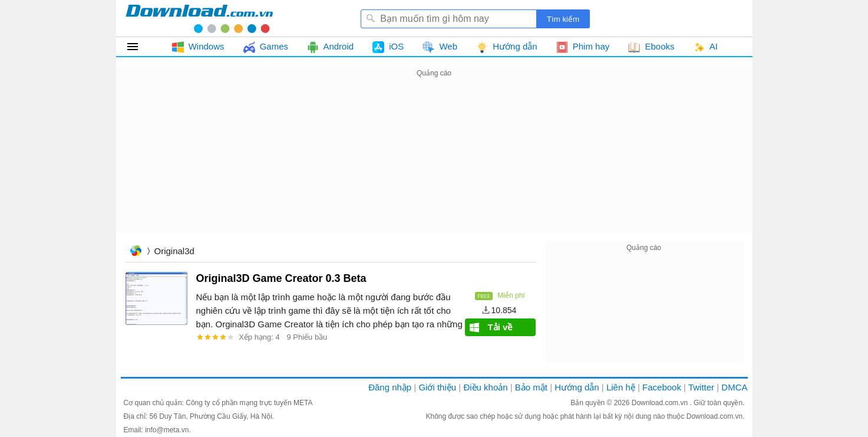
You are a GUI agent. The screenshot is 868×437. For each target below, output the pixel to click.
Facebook (662, 387)
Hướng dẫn (577, 387)
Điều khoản (485, 387)
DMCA (734, 387)
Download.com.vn (661, 403)
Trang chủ (136, 252)
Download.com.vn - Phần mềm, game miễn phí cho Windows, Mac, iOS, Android (199, 18)
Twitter (701, 387)
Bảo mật (531, 387)
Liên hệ (621, 387)
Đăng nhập (390, 387)
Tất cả (139, 47)
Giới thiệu (437, 387)
